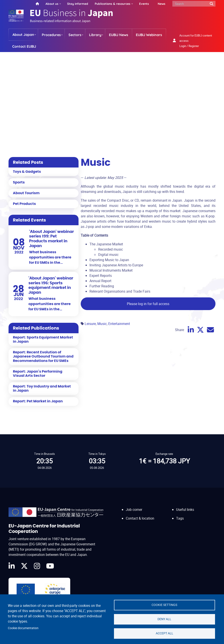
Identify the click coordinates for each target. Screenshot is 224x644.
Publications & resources (113, 4)
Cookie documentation (23, 628)
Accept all (164, 633)
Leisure (90, 324)
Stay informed (78, 4)
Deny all (164, 619)
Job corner (134, 510)
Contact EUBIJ (24, 46)
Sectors (75, 35)
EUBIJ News (119, 35)
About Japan (23, 35)
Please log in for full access (148, 304)
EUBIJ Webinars (149, 35)
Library (95, 35)
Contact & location (140, 518)
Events (144, 4)
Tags (180, 518)
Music (102, 324)
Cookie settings (164, 605)
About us (52, 4)
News (162, 4)
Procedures (51, 35)
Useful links (185, 510)
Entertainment (119, 324)
